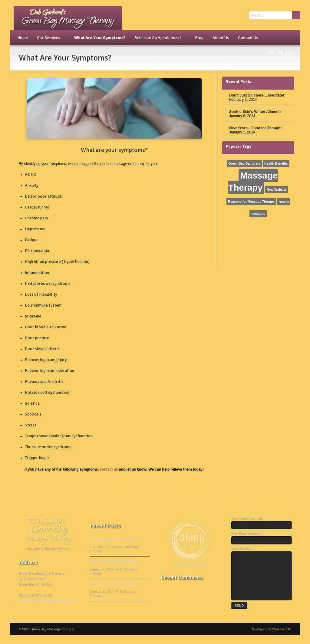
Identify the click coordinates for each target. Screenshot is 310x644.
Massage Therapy (253, 181)
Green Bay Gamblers (244, 163)
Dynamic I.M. (282, 638)
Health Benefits (276, 163)
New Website (277, 189)
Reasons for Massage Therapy (251, 202)
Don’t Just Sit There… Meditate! (257, 95)
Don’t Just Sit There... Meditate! (114, 539)
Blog (199, 38)
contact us (109, 469)
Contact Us (248, 38)
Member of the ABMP (190, 564)
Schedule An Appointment (159, 38)
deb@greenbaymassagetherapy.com (48, 601)
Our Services (49, 38)
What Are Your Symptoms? (100, 38)
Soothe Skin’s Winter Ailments (255, 112)
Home (23, 38)
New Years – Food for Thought (255, 128)
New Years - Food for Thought (113, 584)
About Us (221, 38)
